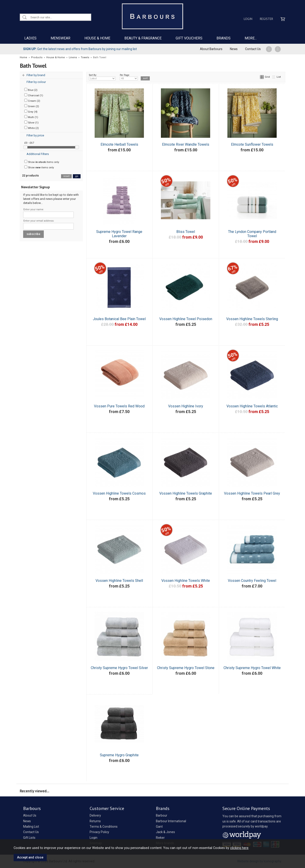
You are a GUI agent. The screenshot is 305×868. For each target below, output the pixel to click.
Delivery (95, 815)
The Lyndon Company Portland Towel (252, 234)
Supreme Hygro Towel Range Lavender (119, 234)
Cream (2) (32, 101)
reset (66, 176)
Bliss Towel (186, 232)
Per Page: (129, 77)
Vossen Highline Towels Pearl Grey (252, 493)
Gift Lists (29, 838)
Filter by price (35, 135)
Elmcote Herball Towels (119, 144)
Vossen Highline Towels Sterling (252, 319)
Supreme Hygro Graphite (119, 755)
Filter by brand (36, 75)
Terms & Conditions (104, 827)
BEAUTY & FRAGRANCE (143, 38)
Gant (159, 827)
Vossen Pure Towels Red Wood (119, 406)
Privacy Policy (99, 832)
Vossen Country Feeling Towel (252, 581)
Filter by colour (36, 82)
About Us (30, 815)
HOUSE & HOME (97, 38)
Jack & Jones (165, 832)
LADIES (30, 38)
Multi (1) (31, 117)
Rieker (160, 838)
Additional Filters (38, 154)
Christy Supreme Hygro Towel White (252, 668)
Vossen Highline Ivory (186, 406)
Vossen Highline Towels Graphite (186, 493)
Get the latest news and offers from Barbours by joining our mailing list (80, 49)
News (234, 49)
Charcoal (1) (34, 95)
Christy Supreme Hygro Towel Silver (119, 668)
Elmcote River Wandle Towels (186, 144)
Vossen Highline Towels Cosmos (119, 493)
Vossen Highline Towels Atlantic (252, 406)
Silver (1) (31, 122)
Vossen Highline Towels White (186, 581)
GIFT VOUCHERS (189, 38)
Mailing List (31, 827)
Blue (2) (31, 90)
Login (248, 19)
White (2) (32, 128)
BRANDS (224, 38)
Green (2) (32, 106)
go (77, 176)
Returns (95, 821)
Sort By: (102, 77)
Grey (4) (31, 111)
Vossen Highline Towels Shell (119, 581)
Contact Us (253, 49)
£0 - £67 (29, 143)
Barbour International (171, 821)
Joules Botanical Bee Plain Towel (119, 319)
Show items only (42, 162)
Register (266, 19)
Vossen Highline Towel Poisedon (186, 319)
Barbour (162, 815)
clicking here (239, 848)
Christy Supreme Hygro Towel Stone (186, 668)
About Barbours (211, 49)
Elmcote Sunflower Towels (252, 144)
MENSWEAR (60, 38)
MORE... (251, 38)
